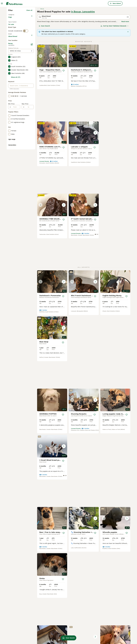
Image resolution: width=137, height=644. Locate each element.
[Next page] (99, 535)
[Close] (128, 66)
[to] (29, 193)
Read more (125, 56)
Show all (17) (16, 163)
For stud (13, 67)
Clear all (29, 45)
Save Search (44, 60)
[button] (52, 90)
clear (31, 78)
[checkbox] (9, 87)
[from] (15, 193)
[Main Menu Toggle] (2, 3)
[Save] (64, 105)
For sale (13, 62)
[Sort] (115, 60)
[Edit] (32, 130)
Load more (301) (27, 122)
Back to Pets (13, 49)
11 (94, 535)
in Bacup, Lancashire (83, 46)
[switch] (26, 74)
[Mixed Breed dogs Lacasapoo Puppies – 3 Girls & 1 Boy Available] (84, 450)
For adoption (24, 62)
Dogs (10, 53)
